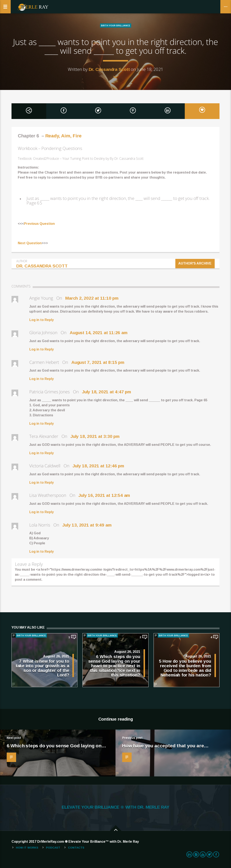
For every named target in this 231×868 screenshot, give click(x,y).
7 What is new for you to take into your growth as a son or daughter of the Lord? (42, 668)
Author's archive (195, 263)
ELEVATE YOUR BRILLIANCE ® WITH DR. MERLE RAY (116, 807)
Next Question (30, 243)
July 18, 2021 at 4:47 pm (107, 392)
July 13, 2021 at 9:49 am (87, 525)
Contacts (76, 848)
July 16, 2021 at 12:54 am (104, 495)
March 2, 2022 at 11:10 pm (92, 298)
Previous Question (39, 224)
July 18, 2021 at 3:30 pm (95, 436)
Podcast (53, 848)
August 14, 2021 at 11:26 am (98, 333)
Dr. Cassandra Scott (109, 69)
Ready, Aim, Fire (64, 136)
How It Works (27, 848)
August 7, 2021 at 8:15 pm (98, 362)
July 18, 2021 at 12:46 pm (98, 466)
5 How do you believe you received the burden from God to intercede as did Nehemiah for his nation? (185, 668)
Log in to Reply (42, 320)
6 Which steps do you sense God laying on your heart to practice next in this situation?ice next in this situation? (114, 666)
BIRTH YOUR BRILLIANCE (116, 26)
